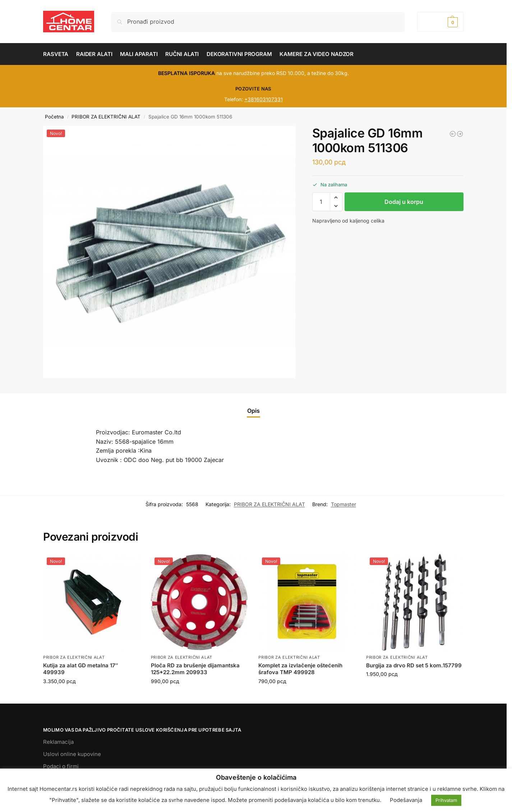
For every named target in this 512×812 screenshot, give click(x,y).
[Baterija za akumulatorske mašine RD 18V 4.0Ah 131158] (460, 134)
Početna (54, 117)
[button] (440, 22)
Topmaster (343, 504)
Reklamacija (58, 742)
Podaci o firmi (61, 766)
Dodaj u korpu (404, 202)
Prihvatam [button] (446, 800)
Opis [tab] (253, 411)
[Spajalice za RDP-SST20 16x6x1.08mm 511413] (453, 134)
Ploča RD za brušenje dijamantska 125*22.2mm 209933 (195, 669)
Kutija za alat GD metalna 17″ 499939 (81, 669)
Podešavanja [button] (406, 800)
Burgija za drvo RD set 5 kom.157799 (414, 665)
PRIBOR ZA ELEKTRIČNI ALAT (106, 117)
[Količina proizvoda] (321, 202)
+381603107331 (264, 99)
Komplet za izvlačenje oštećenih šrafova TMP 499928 (300, 669)
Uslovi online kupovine (72, 754)
